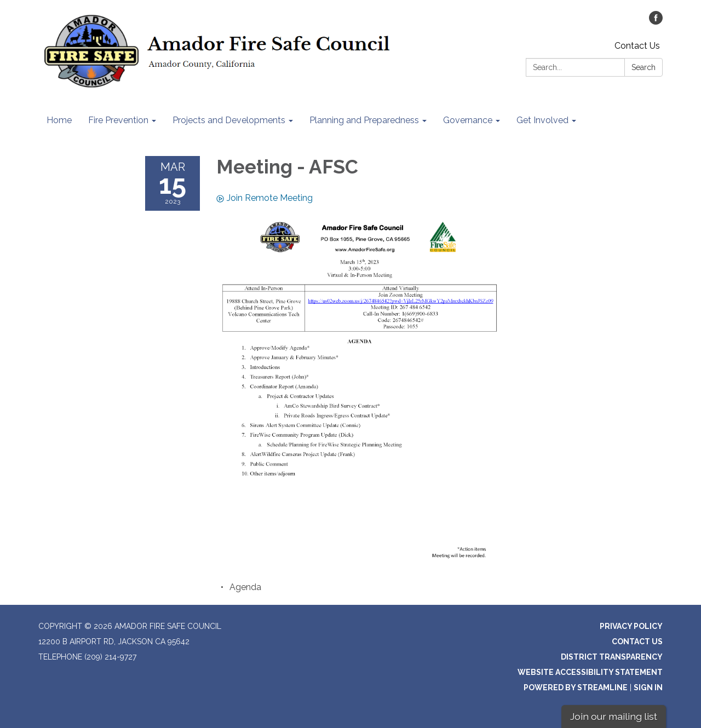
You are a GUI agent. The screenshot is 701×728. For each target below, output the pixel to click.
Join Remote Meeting (265, 198)
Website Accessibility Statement (590, 672)
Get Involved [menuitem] (542, 120)
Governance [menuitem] (468, 120)
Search (643, 67)
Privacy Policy (631, 626)
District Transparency (612, 657)
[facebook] (656, 22)
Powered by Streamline (576, 687)
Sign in (648, 687)
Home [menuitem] (59, 120)
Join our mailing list (614, 716)
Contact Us (637, 46)
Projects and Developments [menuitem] (229, 120)
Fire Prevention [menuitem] (118, 120)
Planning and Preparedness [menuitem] (364, 120)
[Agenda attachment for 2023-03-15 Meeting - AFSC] (245, 587)
